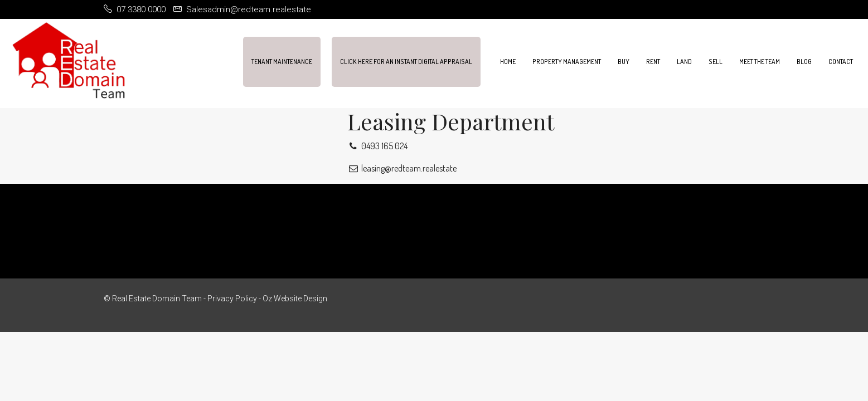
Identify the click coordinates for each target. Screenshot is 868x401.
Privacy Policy (232, 299)
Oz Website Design (295, 299)
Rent (653, 62)
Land (684, 62)
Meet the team (760, 62)
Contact (841, 62)
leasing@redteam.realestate (402, 168)
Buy (624, 62)
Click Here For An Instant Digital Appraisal (406, 62)
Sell (716, 62)
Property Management (567, 62)
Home (508, 62)
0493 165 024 (377, 146)
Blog (804, 62)
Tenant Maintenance (282, 62)
